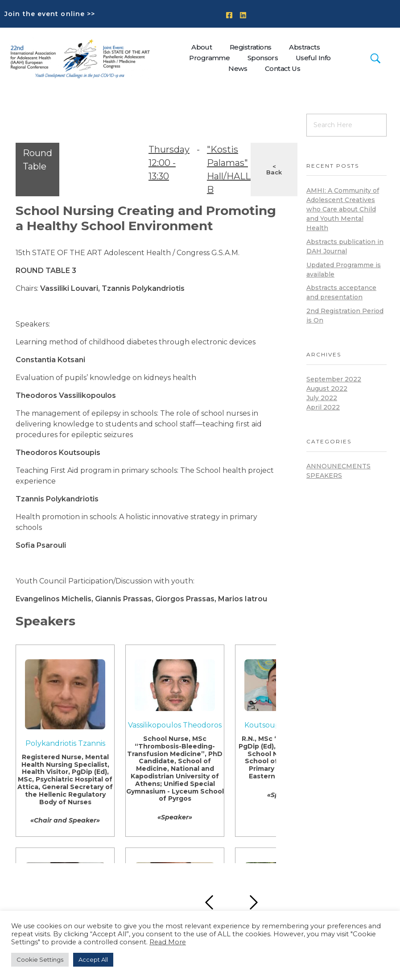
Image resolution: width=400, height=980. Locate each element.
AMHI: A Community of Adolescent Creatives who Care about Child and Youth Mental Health (343, 209)
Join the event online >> (50, 14)
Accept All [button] (93, 959)
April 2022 (323, 407)
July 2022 (322, 398)
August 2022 (327, 389)
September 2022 (334, 379)
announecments (338, 466)
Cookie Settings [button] (40, 959)
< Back (274, 169)
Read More (168, 942)
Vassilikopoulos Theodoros (175, 725)
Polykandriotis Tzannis (65, 743)
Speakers (324, 476)
